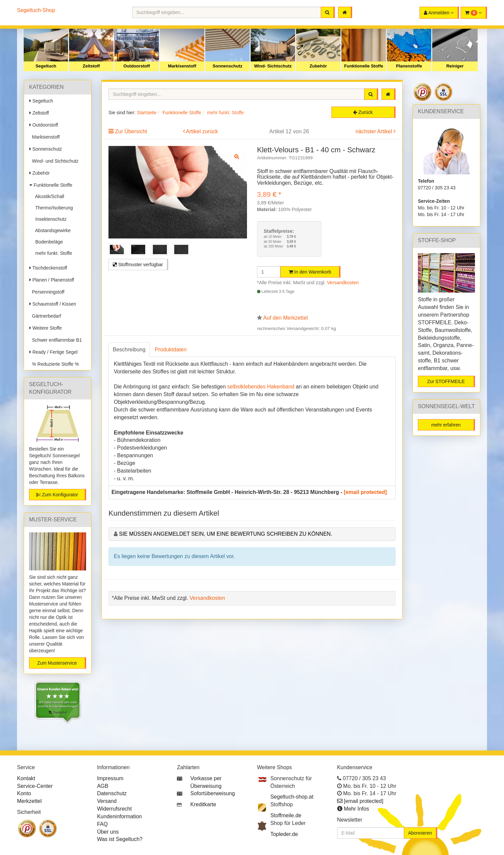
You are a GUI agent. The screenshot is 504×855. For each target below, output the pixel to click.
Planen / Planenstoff (52, 280)
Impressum (110, 778)
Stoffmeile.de (286, 815)
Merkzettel (29, 801)
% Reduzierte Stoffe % (54, 364)
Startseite (147, 113)
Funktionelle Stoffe (364, 66)
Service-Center (35, 786)
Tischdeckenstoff (48, 268)
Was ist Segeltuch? (120, 839)
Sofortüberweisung (212, 793)
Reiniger (455, 66)
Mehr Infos (356, 809)
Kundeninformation (119, 816)
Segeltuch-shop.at (292, 797)
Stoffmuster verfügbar (138, 265)
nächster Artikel (374, 131)
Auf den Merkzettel (286, 318)
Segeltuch (46, 66)
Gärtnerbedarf (45, 316)
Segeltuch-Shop (36, 10)
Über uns (108, 832)
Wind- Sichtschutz (273, 66)
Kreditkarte (203, 804)
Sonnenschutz (227, 66)
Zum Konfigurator (57, 495)
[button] (474, 13)
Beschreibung (129, 350)
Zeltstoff (91, 66)
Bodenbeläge (48, 242)
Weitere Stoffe (46, 328)
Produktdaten (171, 350)
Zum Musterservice (57, 663)
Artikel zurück (202, 131)
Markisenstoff (182, 66)
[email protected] (365, 492)
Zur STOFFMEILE (446, 381)
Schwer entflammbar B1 (56, 340)
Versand (107, 801)
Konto (24, 793)
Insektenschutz (50, 219)
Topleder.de (284, 834)
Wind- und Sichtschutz (54, 161)
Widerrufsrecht (114, 809)
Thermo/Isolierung (53, 208)
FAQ (102, 824)
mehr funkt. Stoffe (52, 253)
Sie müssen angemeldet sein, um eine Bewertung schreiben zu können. (225, 534)
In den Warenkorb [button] (310, 272)
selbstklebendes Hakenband (261, 387)
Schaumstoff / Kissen (53, 304)
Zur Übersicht (131, 131)
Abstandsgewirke (52, 230)
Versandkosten (343, 283)
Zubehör (318, 66)
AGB (103, 786)
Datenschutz (112, 793)
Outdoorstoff (137, 66)
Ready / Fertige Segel (53, 352)
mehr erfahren (446, 425)
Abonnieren (420, 833)
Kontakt (26, 778)
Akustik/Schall (48, 196)
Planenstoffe (409, 66)
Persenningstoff (47, 292)
